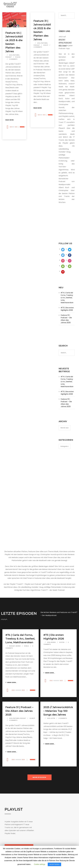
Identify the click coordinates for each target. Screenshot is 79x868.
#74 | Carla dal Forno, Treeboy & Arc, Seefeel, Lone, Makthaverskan (67, 298)
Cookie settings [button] (40, 864)
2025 (11, 718)
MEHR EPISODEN (39, 777)
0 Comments (13, 59)
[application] (14, 127)
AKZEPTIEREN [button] (54, 864)
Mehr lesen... (11, 682)
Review (18, 646)
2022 (39, 43)
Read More (10, 120)
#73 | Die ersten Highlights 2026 (67, 309)
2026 (49, 642)
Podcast (9, 57)
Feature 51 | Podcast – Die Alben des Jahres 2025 (66, 319)
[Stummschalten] (19, 127)
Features (16, 55)
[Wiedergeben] (8, 127)
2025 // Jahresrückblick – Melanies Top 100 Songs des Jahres (58, 711)
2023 (11, 55)
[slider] (13, 127)
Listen (53, 718)
